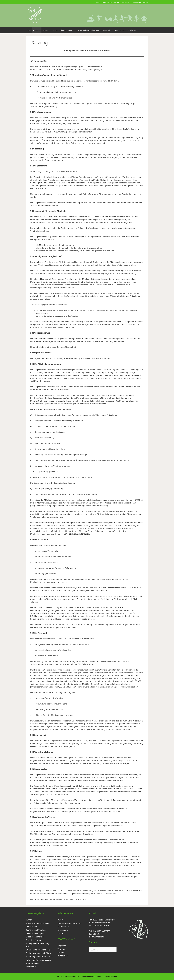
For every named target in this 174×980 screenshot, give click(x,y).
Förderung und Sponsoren (111, 2)
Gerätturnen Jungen (35, 933)
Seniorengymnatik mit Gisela (39, 953)
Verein (98, 2)
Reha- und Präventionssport (89, 30)
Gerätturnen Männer (35, 937)
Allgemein (62, 946)
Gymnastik (108, 30)
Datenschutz (126, 2)
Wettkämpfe (63, 956)
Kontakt (146, 2)
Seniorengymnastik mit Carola (39, 957)
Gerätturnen (31, 927)
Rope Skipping (120, 30)
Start (29, 30)
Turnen (47, 30)
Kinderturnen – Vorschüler (38, 923)
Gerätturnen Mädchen (36, 930)
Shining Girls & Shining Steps (39, 950)
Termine (61, 949)
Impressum (137, 2)
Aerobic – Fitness (59, 30)
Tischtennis (133, 30)
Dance (72, 30)
